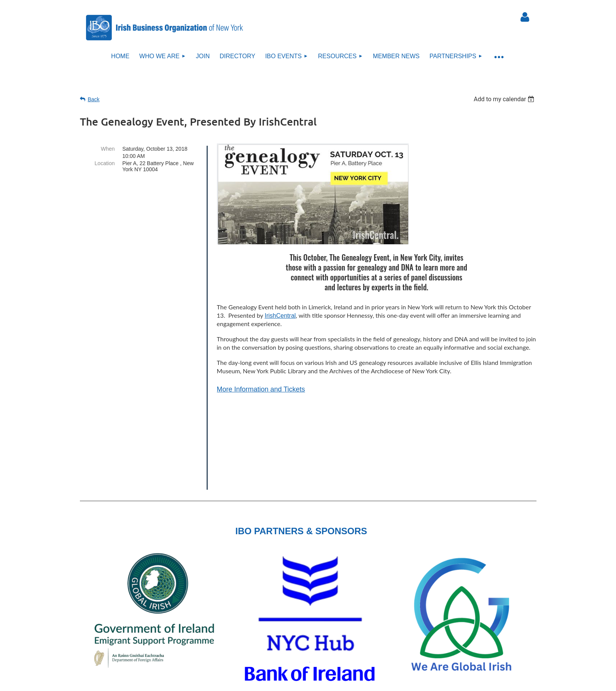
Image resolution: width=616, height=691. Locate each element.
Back (94, 99)
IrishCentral (280, 316)
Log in (525, 17)
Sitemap (312, 641)
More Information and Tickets (261, 389)
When (108, 149)
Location (105, 163)
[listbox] (505, 99)
